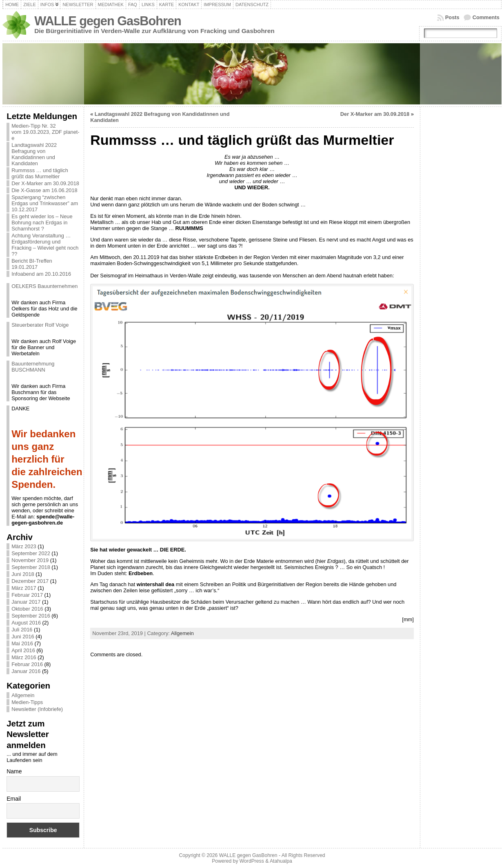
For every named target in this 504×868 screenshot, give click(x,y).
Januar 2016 (26, 671)
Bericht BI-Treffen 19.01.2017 (32, 264)
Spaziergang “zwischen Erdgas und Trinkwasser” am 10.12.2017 (45, 203)
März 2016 (24, 657)
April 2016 (23, 650)
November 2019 (30, 560)
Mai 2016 (22, 643)
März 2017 (24, 588)
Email (14, 799)
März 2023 (24, 546)
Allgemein (23, 695)
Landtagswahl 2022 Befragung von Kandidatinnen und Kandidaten (34, 154)
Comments (486, 17)
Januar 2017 (26, 602)
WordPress (252, 861)
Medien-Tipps (27, 702)
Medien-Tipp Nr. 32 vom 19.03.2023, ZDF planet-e (45, 132)
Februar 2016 (27, 664)
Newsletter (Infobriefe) (37, 709)
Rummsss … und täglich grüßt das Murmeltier (40, 173)
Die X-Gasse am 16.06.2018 (44, 190)
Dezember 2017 (30, 581)
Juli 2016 (22, 630)
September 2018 (31, 567)
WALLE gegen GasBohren (108, 21)
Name (14, 771)
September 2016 (31, 616)
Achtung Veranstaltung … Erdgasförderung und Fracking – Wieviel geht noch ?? (45, 245)
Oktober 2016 (27, 609)
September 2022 (31, 553)
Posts (452, 17)
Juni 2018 (23, 574)
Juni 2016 (23, 637)
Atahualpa (281, 861)
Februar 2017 (27, 595)
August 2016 (26, 623)
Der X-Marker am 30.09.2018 (45, 183)
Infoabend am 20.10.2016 (41, 274)
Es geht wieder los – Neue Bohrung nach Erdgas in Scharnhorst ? (42, 223)
